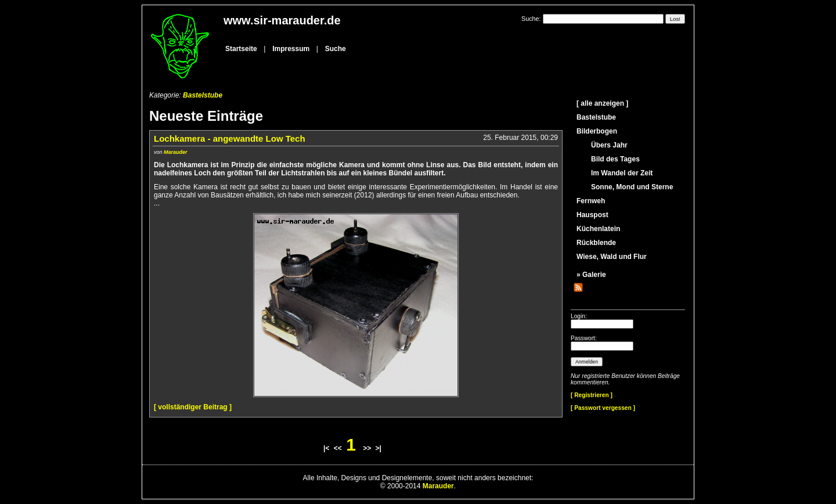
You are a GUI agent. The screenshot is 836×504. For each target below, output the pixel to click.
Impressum (291, 49)
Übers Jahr (609, 145)
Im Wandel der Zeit (622, 173)
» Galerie (591, 275)
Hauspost (592, 215)
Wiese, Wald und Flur (612, 257)
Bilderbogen (597, 131)
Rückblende (596, 243)
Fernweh (591, 201)
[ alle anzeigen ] (602, 103)
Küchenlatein (598, 229)
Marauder (176, 152)
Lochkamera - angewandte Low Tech (230, 138)
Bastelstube (203, 95)
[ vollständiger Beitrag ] (193, 407)
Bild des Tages (615, 159)
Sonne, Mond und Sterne (632, 187)
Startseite (241, 49)
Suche (336, 49)
